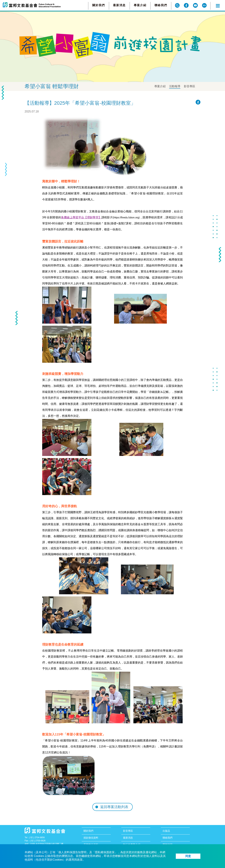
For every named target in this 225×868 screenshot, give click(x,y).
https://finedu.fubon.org (126, 217)
